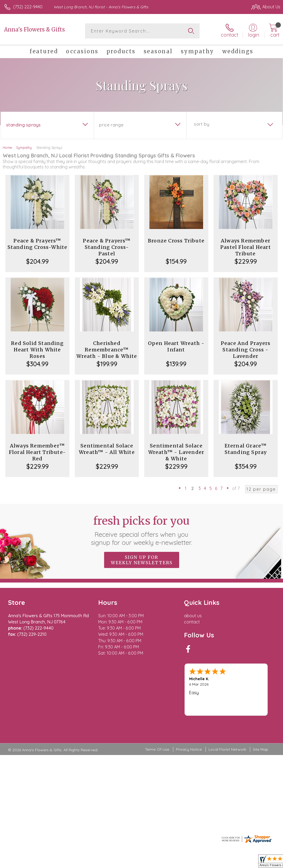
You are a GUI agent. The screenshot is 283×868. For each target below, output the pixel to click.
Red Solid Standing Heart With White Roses (37, 350)
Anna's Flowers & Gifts (34, 29)
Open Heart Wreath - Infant (176, 346)
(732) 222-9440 (28, 7)
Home (7, 147)
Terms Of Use (157, 718)
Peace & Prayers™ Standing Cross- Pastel (107, 247)
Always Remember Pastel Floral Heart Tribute (246, 247)
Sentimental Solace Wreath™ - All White (107, 449)
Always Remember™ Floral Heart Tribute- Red (37, 452)
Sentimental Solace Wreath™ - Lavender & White (176, 452)
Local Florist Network (227, 718)
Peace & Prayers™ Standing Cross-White (38, 244)
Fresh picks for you (142, 530)
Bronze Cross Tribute (176, 241)
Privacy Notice (189, 718)
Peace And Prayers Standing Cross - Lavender (246, 350)
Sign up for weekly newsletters (142, 560)
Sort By (202, 124)
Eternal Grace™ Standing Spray (246, 449)
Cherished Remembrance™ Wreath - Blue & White (107, 350)
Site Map (261, 718)
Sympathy (24, 147)
